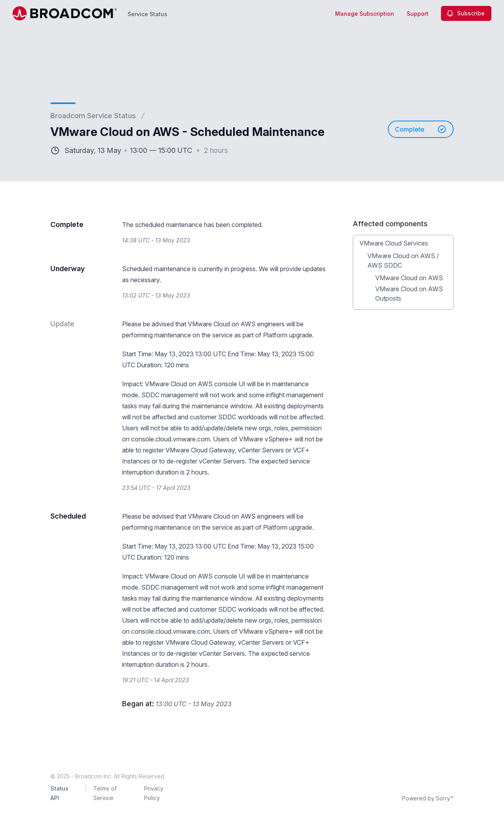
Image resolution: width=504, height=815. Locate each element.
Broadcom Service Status (93, 116)
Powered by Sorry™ (428, 798)
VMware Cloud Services (394, 243)
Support (418, 14)
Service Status (147, 14)
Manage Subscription (365, 14)
